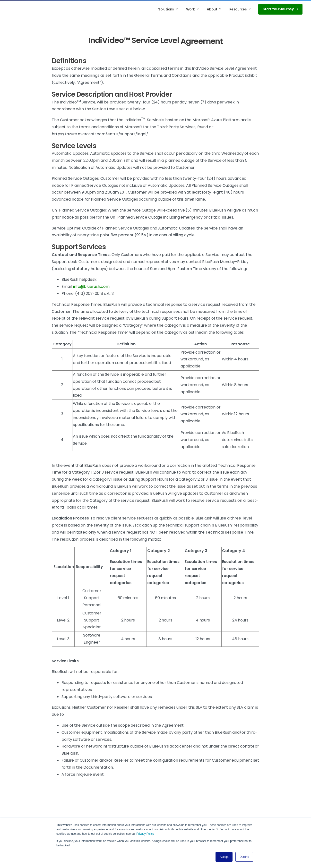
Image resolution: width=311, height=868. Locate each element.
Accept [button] (224, 857)
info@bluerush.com (91, 286)
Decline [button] (244, 857)
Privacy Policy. (145, 834)
